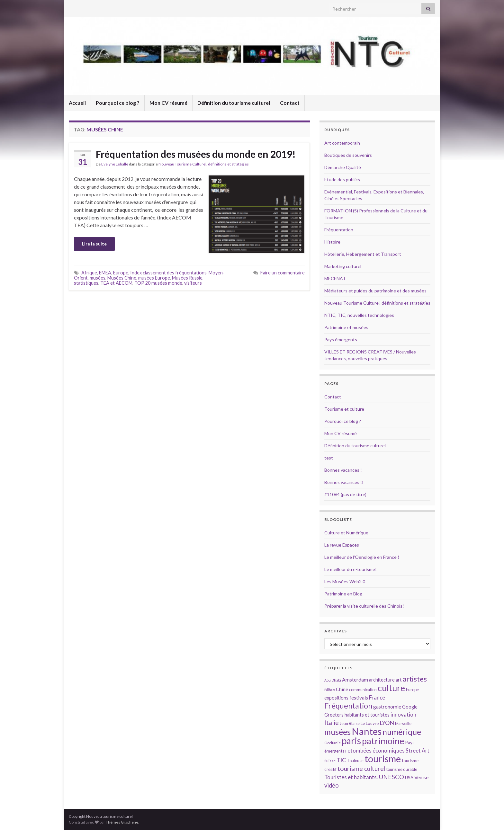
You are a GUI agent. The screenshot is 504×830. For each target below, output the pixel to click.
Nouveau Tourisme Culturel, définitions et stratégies (204, 164)
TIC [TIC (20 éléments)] (341, 760)
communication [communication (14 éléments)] (363, 690)
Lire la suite (94, 244)
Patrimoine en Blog (343, 594)
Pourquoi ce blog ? (118, 103)
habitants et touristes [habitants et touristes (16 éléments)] (367, 715)
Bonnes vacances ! (343, 470)
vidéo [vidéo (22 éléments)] (332, 785)
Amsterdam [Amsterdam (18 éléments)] (355, 679)
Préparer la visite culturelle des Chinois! (364, 606)
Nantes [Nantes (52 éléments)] (367, 731)
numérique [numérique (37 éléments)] (402, 732)
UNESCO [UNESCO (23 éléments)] (391, 777)
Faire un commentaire (283, 273)
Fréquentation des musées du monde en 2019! (196, 154)
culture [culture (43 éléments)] (391, 688)
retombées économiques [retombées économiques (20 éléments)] (375, 750)
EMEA (105, 273)
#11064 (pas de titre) (345, 494)
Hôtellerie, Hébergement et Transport (363, 254)
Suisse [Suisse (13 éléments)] (330, 761)
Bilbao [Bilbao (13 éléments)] (330, 690)
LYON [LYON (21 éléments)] (387, 723)
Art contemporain (342, 143)
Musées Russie (187, 278)
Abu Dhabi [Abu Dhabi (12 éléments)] (333, 680)
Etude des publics (342, 179)
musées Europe (154, 278)
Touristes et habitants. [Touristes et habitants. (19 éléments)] (351, 777)
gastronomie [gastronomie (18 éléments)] (387, 706)
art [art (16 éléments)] (399, 680)
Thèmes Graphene (122, 822)
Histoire (332, 242)
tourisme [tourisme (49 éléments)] (383, 759)
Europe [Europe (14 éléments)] (412, 690)
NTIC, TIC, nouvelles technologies (359, 315)
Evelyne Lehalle (115, 164)
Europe (121, 273)
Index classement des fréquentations (168, 273)
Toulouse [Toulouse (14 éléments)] (355, 761)
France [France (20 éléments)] (377, 697)
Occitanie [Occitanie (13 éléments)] (333, 743)
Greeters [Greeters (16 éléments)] (334, 715)
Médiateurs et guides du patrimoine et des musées (375, 291)
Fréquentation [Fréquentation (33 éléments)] (348, 706)
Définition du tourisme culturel (234, 103)
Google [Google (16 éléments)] (410, 707)
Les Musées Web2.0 (345, 581)
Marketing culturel (343, 266)
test (329, 458)
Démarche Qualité (343, 167)
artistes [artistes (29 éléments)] (415, 679)
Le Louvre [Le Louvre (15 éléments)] (370, 723)
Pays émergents (341, 339)
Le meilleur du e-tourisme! (351, 569)
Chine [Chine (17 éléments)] (342, 689)
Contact (290, 103)
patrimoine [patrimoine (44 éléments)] (383, 741)
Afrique (89, 273)
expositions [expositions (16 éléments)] (336, 698)
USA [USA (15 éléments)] (409, 778)
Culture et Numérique (346, 533)
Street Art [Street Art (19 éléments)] (418, 751)
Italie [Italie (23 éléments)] (332, 723)
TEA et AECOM (116, 283)
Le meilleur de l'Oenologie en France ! (362, 557)
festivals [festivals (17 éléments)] (359, 698)
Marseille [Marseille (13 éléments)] (403, 723)
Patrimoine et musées (346, 327)
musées (98, 278)
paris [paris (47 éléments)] (351, 741)
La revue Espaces (342, 545)
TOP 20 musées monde (158, 283)
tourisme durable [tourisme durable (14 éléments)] (402, 769)
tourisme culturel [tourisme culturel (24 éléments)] (361, 768)
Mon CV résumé (168, 103)
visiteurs (193, 283)
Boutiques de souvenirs (348, 155)
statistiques (86, 283)
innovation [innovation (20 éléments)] (403, 714)
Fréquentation (339, 230)
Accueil (77, 103)
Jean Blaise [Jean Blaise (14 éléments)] (350, 723)
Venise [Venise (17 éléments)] (421, 777)
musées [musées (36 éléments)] (337, 732)
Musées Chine (122, 278)
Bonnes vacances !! (344, 482)
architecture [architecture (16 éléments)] (382, 680)
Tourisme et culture (344, 409)
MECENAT (335, 278)
